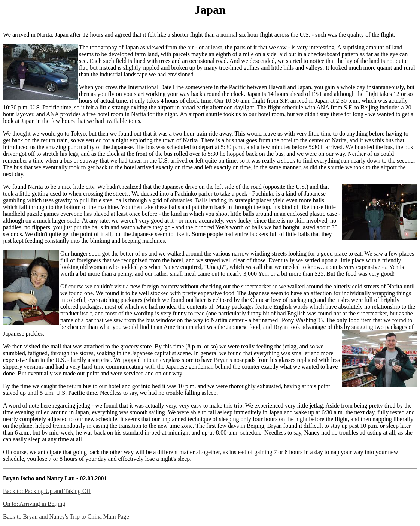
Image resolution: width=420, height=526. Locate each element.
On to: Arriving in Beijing (34, 504)
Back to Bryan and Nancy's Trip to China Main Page (66, 516)
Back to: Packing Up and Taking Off (47, 491)
